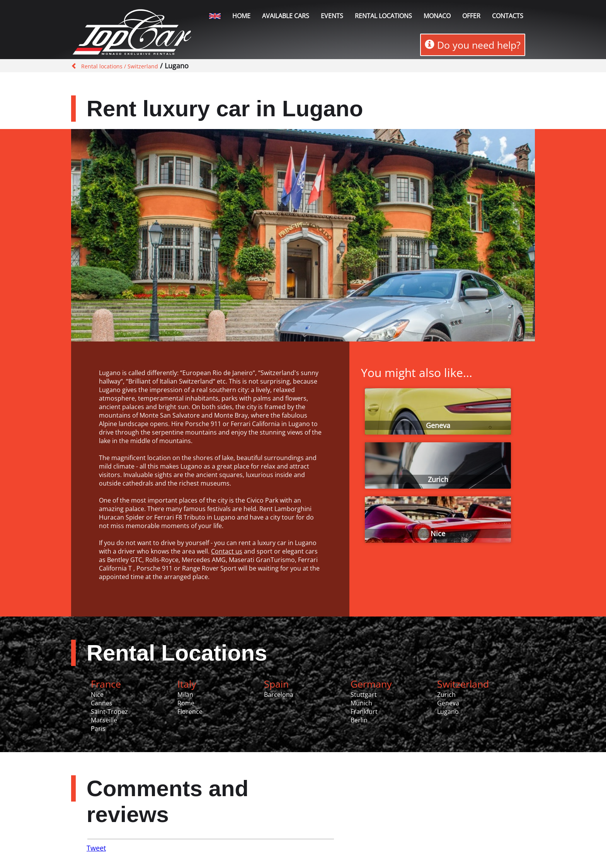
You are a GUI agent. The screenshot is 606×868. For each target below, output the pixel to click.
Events (332, 16)
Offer (471, 16)
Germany (371, 684)
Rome (186, 703)
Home (241, 16)
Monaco (437, 16)
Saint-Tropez (109, 712)
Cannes (102, 703)
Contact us (227, 551)
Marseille (104, 720)
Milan (185, 695)
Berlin (359, 720)
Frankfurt (364, 712)
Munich (361, 703)
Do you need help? (473, 45)
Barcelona (279, 695)
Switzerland (463, 684)
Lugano (448, 712)
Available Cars (286, 16)
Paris (98, 729)
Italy (187, 684)
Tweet (96, 848)
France (106, 684)
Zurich (438, 479)
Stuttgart (364, 695)
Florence (190, 712)
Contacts (508, 16)
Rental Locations (177, 653)
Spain (276, 684)
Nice (438, 533)
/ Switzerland (140, 66)
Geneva (438, 425)
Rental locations (383, 16)
